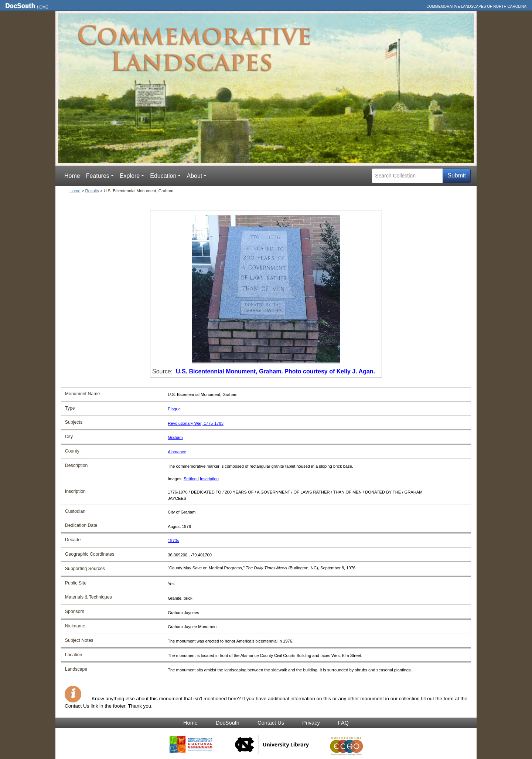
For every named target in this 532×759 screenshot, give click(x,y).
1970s (173, 541)
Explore (130, 176)
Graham (175, 437)
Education (163, 176)
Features (98, 176)
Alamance (177, 452)
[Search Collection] (407, 176)
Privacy (311, 723)
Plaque (174, 409)
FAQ (343, 723)
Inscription (209, 479)
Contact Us (271, 723)
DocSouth (228, 723)
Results (92, 191)
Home (42, 7)
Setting (191, 479)
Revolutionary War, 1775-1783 (196, 423)
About (194, 176)
